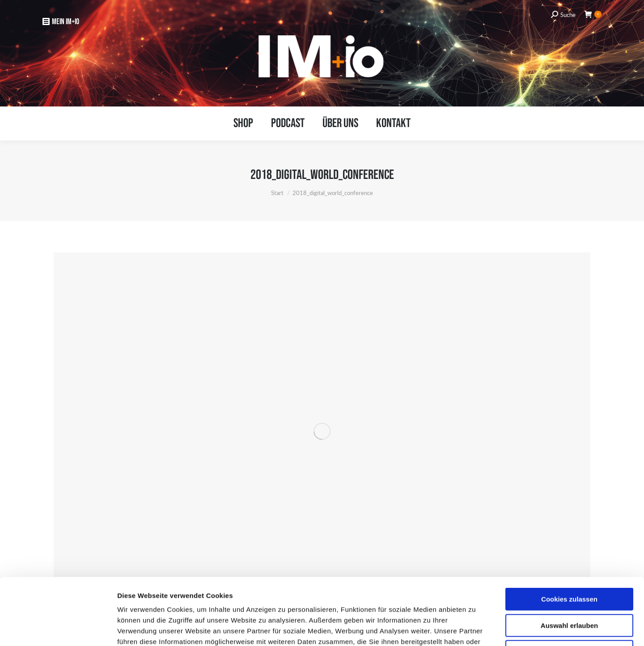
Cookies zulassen (569, 537)
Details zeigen (475, 628)
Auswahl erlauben (569, 563)
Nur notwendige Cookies (569, 589)
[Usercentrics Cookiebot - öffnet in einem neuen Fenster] (58, 629)
